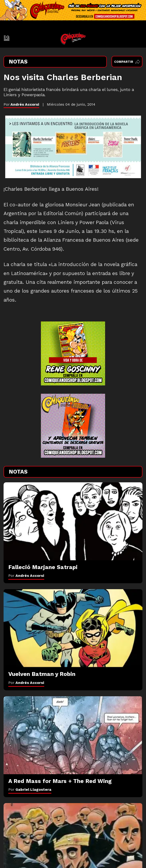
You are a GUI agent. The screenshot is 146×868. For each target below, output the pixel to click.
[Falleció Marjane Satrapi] (73, 521)
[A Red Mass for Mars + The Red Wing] (73, 735)
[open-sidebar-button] (7, 38)
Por (26, 576)
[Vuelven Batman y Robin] (73, 628)
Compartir (127, 62)
